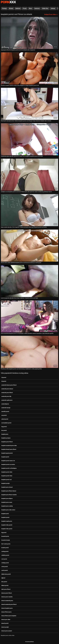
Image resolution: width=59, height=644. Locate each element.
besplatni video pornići (7, 525)
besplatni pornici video (7, 472)
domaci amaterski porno (7, 601)
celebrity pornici (5, 555)
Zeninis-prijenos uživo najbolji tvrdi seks (8, 2)
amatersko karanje (6, 408)
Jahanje (53, 8)
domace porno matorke (7, 597)
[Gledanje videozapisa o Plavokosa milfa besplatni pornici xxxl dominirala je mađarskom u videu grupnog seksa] (29, 352)
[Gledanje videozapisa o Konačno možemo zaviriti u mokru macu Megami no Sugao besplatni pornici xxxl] (29, 68)
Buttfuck (18, 8)
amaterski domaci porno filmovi (9, 385)
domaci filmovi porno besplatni (9, 616)
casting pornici (5, 551)
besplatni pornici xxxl (6, 480)
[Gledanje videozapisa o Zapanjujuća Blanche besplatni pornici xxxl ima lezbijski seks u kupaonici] (29, 33)
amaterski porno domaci (7, 389)
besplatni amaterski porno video (9, 446)
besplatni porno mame (7, 502)
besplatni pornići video (7, 476)
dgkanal (3, 578)
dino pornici (4, 582)
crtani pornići (5, 567)
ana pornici (4, 415)
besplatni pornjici (6, 483)
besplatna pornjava (6, 438)
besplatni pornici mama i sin (8, 461)
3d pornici (4, 377)
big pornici (4, 533)
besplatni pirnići (5, 457)
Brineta (11, 8)
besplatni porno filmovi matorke (9, 495)
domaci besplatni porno (7, 608)
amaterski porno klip (6, 396)
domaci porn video (6, 620)
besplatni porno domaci (7, 487)
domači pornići (5, 623)
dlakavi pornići (5, 586)
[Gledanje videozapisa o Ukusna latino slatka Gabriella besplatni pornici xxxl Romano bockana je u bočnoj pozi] (29, 246)
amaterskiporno (5, 404)
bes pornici (4, 430)
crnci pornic (4, 559)
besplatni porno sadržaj (7, 506)
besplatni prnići (5, 514)
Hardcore (37, 8)
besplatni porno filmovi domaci (9, 491)
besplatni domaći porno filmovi (9, 449)
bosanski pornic (5, 536)
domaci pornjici (5, 627)
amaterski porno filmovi (7, 393)
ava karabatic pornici (6, 423)
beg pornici (4, 427)
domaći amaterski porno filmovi (9, 604)
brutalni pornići (5, 548)
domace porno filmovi (7, 593)
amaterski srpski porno (7, 400)
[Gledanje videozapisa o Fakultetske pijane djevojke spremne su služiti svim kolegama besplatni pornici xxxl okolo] (29, 139)
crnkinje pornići (5, 563)
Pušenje (4, 8)
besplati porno (5, 434)
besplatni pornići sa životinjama (9, 468)
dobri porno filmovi (6, 589)
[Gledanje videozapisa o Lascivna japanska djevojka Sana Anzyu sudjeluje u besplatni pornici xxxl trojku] (29, 281)
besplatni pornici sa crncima (8, 464)
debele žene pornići (6, 574)
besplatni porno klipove (7, 499)
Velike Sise (45, 8)
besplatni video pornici (7, 529)
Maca (30, 8)
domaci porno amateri (7, 631)
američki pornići (5, 412)
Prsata (25, 8)
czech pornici (5, 570)
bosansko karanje (6, 540)
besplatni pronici (5, 517)
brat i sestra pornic (6, 544)
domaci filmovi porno (6, 612)
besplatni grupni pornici (7, 453)
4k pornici (4, 381)
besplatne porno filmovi (7, 442)
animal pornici (5, 419)
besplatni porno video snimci (8, 510)
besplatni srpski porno (7, 521)
